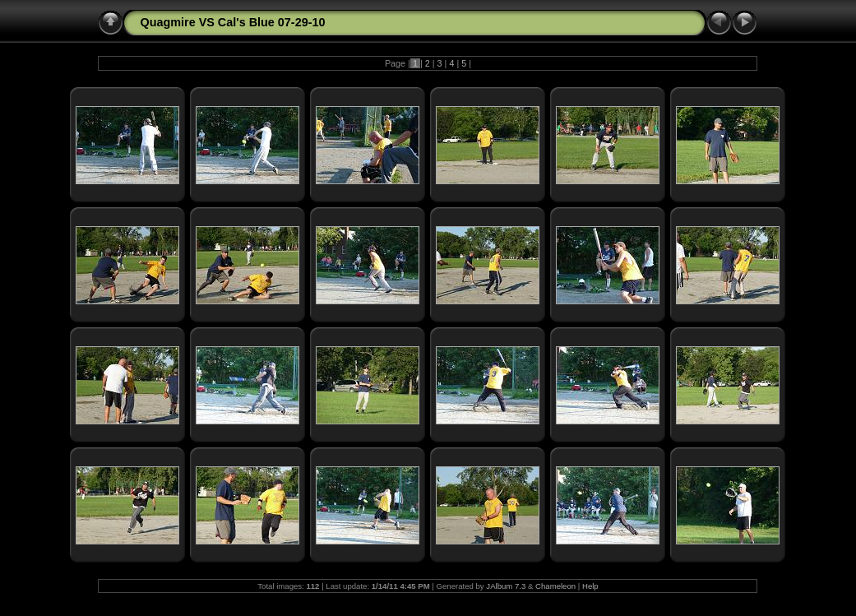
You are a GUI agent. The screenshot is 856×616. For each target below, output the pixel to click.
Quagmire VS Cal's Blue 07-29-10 (232, 22)
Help (590, 586)
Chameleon (555, 586)
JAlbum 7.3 (506, 586)
